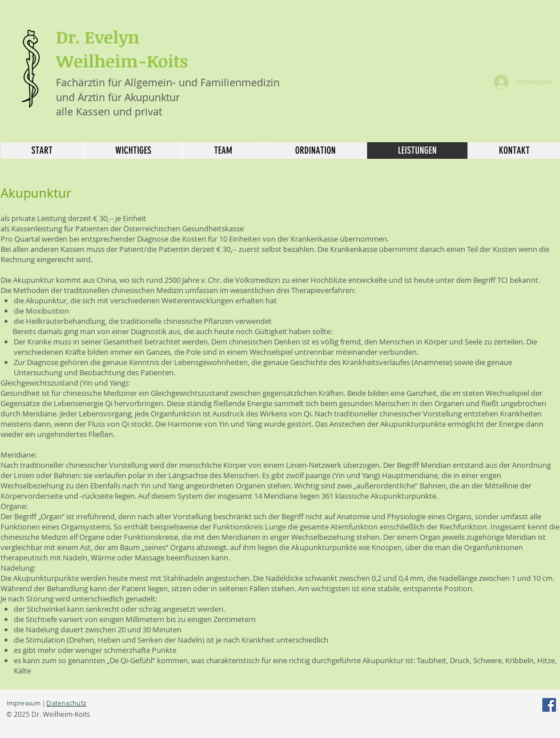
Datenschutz (66, 703)
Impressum (24, 703)
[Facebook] (549, 705)
